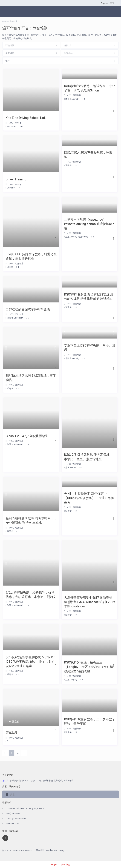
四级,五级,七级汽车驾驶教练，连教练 (88, 155)
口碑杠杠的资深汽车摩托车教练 (28, 309)
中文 (112, 3)
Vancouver (12, 126)
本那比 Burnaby (72, 99)
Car (10, 123)
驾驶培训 (77, 95)
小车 (69, 95)
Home (5, 21)
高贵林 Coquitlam (15, 318)
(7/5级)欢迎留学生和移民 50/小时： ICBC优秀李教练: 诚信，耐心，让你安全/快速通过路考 (31, 662)
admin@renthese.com (16, 818)
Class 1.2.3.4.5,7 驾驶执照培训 (27, 436)
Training (17, 123)
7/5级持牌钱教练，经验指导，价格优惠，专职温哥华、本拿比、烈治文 (31, 595)
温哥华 (68, 165)
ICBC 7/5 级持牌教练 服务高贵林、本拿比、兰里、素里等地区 (88, 457)
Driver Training (16, 179)
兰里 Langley (71, 237)
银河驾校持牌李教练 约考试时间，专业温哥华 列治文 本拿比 (30, 521)
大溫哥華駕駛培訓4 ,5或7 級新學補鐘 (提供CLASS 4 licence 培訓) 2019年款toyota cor (89, 602)
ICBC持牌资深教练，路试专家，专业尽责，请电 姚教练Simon (89, 88)
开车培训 (12, 733)
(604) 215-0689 (13, 813)
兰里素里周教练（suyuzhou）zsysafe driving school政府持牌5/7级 (89, 224)
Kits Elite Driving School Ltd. (26, 118)
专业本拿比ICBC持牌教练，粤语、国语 (89, 348)
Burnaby (11, 188)
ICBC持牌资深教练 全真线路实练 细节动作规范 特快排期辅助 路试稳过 (89, 297)
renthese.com (13, 824)
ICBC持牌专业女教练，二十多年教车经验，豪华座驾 (89, 721)
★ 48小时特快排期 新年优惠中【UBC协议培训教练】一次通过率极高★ (89, 498)
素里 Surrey (83, 237)
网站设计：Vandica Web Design (50, 850)
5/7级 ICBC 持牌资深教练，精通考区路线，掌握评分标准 (31, 256)
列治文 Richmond (15, 444)
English (104, 3)
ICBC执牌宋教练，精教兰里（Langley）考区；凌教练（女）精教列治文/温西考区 (88, 667)
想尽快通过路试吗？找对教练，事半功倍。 (31, 378)
